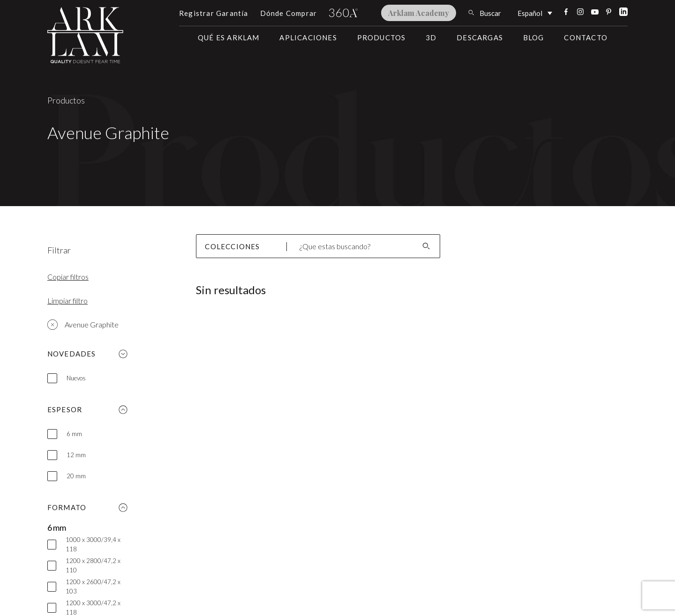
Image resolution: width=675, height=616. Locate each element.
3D (431, 37)
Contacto (586, 37)
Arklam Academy (419, 13)
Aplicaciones (308, 37)
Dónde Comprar (289, 13)
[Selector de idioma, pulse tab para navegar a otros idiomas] (535, 13)
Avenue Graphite (83, 325)
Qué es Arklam (229, 37)
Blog (534, 37)
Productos (382, 37)
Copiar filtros (68, 277)
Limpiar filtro (67, 301)
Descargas (480, 37)
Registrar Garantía (214, 13)
